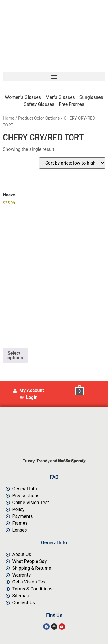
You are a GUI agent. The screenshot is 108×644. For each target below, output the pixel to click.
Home (9, 118)
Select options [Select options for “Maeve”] (15, 355)
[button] (54, 77)
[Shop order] (72, 163)
